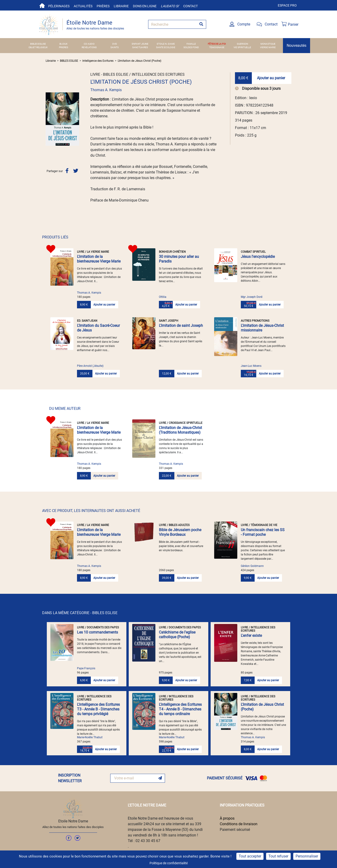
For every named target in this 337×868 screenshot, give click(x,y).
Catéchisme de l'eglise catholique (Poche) (177, 635)
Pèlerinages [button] (59, 6)
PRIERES (64, 47)
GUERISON (242, 44)
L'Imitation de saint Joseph (181, 326)
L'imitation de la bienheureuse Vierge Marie (99, 259)
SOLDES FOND (191, 47)
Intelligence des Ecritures (98, 61)
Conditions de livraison (239, 824)
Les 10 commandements (97, 632)
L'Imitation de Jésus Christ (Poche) (139, 61)
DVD (115, 44)
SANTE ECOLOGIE (166, 47)
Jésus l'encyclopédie (258, 257)
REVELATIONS (89, 47)
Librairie (121, 6)
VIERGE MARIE (268, 47)
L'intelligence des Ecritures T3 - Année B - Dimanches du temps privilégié (98, 709)
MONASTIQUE (268, 44)
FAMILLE (191, 44)
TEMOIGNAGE (217, 47)
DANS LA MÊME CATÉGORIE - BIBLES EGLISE (80, 613)
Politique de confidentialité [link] (169, 863)
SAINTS (115, 47)
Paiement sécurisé (235, 830)
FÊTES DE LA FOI (217, 44)
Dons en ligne (145, 6)
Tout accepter (250, 856)
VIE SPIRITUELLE (242, 47)
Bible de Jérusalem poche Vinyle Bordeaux (180, 532)
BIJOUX (63, 44)
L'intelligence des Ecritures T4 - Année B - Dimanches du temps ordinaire (180, 709)
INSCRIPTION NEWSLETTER (70, 778)
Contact (190, 6)
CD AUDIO (89, 44)
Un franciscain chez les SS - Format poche (263, 532)
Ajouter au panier (271, 78)
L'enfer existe (251, 636)
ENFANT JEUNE (140, 44)
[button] (48, 119)
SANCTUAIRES (140, 47)
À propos (227, 818)
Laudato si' (170, 6)
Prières (103, 6)
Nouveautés (297, 45)
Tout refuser (278, 856)
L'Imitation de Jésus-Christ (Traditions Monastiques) (180, 430)
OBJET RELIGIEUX (38, 47)
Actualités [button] (83, 6)
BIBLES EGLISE (38, 44)
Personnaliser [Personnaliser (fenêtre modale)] (307, 856)
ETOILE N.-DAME (166, 44)
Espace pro (287, 5)
